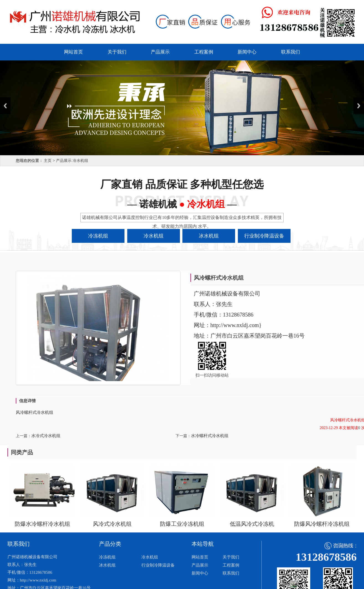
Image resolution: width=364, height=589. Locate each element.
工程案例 (204, 52)
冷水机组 (80, 161)
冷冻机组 (107, 557)
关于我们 (117, 52)
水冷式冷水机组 (46, 436)
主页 (48, 161)
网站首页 (73, 52)
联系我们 (291, 52)
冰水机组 (107, 565)
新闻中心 (247, 52)
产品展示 (160, 52)
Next (359, 106)
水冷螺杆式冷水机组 (210, 436)
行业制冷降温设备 (158, 565)
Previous (5, 106)
